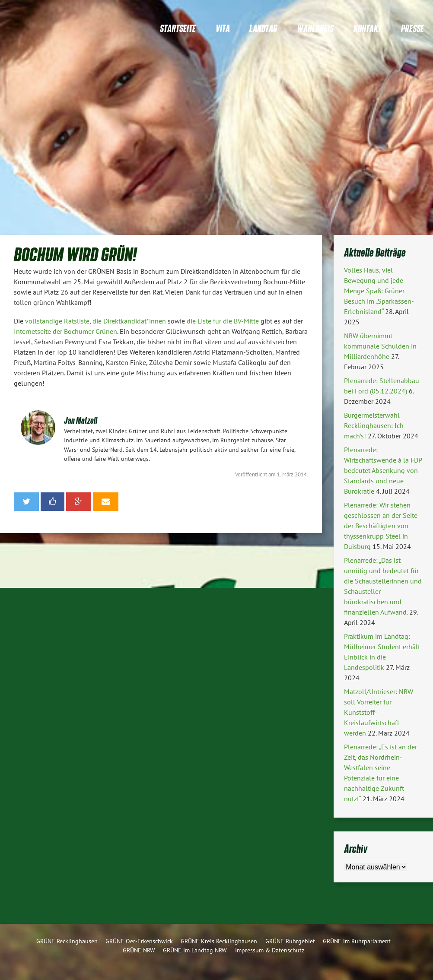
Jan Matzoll (81, 420)
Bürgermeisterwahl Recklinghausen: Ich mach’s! (374, 425)
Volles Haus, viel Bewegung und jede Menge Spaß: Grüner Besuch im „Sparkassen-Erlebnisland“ (379, 291)
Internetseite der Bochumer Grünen (65, 331)
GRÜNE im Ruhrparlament (357, 941)
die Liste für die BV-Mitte (223, 321)
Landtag (263, 28)
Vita (223, 28)
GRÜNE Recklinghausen (67, 941)
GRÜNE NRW (139, 950)
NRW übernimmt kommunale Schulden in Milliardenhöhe (380, 346)
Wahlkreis (315, 28)
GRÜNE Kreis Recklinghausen (219, 941)
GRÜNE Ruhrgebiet (290, 941)
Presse (412, 28)
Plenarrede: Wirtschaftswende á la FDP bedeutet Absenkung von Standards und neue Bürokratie (383, 470)
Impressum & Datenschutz (270, 950)
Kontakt (368, 28)
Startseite (178, 28)
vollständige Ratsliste (57, 321)
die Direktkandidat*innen (129, 321)
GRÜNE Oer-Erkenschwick (139, 941)
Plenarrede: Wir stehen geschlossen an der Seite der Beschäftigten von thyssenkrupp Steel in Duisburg (381, 526)
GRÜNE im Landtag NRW (195, 950)
